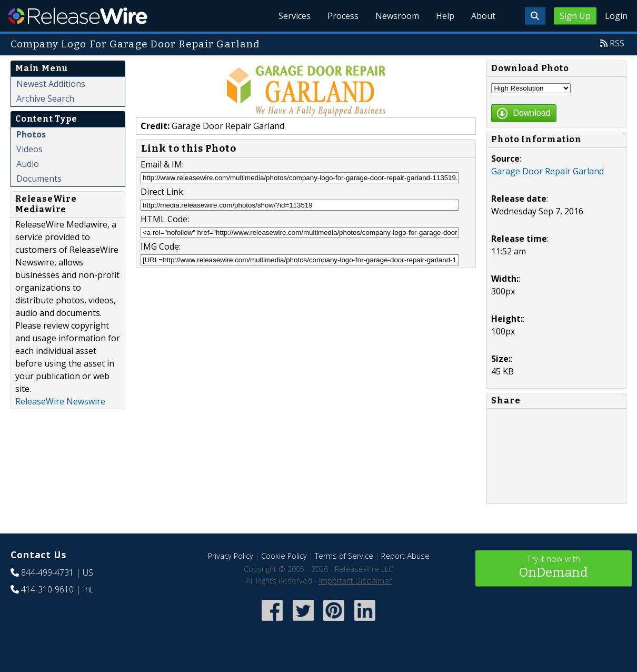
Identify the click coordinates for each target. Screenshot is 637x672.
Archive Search (45, 98)
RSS (617, 43)
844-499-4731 (47, 572)
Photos (31, 134)
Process (343, 16)
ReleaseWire (78, 16)
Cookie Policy (284, 556)
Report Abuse (405, 556)
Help (445, 16)
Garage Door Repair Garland (548, 171)
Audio (28, 164)
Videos (29, 149)
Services (295, 16)
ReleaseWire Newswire (60, 401)
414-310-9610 (47, 589)
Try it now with (554, 567)
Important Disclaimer (355, 581)
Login (616, 16)
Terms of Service (344, 556)
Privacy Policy (231, 556)
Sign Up (575, 16)
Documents (39, 179)
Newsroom (397, 16)
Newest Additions (51, 84)
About (483, 16)
